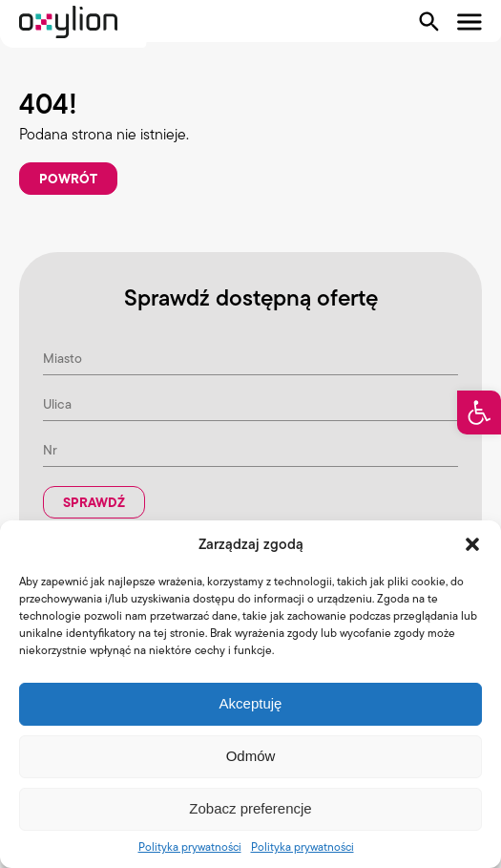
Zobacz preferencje (250, 808)
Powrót (68, 179)
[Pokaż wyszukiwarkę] (429, 22)
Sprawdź (94, 502)
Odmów (251, 756)
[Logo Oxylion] (68, 22)
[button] (479, 413)
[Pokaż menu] (470, 22)
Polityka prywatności (190, 847)
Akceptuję (251, 703)
